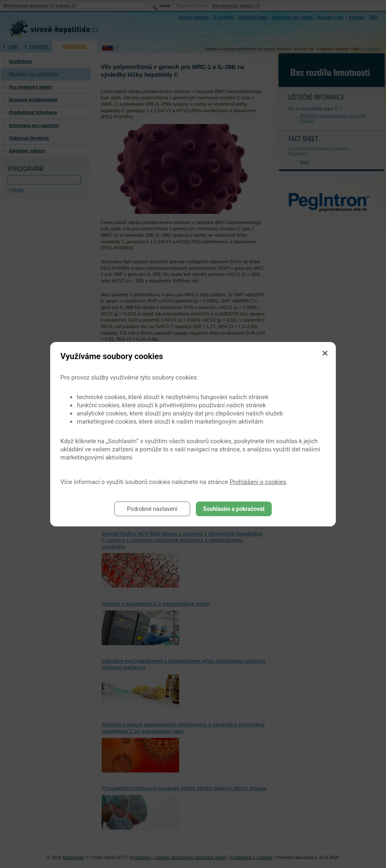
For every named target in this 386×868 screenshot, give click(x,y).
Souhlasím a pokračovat (234, 509)
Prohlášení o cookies (258, 482)
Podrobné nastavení (152, 509)
